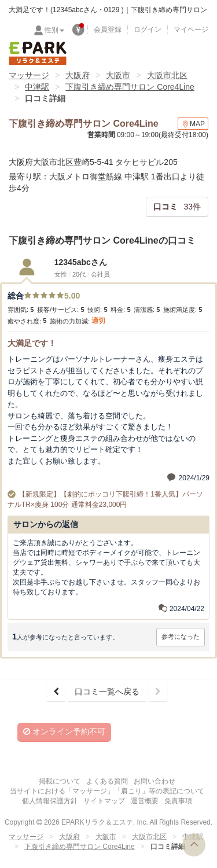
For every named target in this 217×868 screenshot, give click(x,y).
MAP (193, 124)
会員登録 (108, 30)
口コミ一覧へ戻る (107, 692)
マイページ (191, 30)
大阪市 (118, 75)
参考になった (181, 637)
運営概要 (145, 801)
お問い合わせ (155, 781)
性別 (54, 30)
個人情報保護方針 (50, 801)
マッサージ (29, 75)
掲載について (60, 781)
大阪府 (78, 75)
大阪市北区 (167, 75)
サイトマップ (104, 801)
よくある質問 (107, 781)
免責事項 (178, 801)
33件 (177, 207)
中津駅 (37, 87)
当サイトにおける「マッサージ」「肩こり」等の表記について (107, 791)
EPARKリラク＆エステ (38, 53)
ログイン (148, 30)
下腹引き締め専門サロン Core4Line (130, 87)
